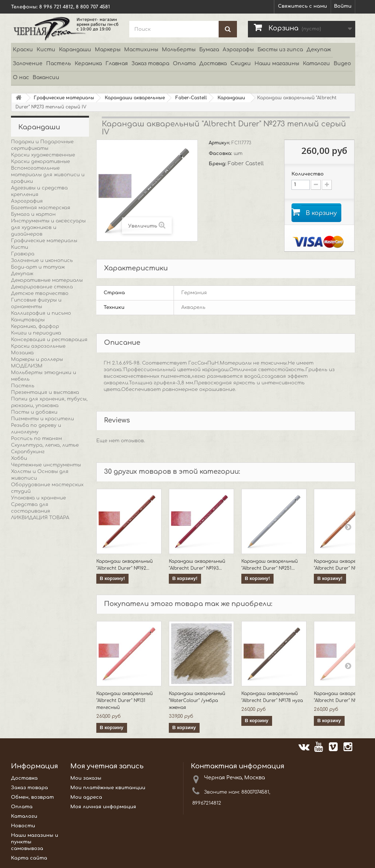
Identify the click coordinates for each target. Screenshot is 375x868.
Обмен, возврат (32, 798)
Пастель (59, 64)
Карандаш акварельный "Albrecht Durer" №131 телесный (125, 701)
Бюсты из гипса (280, 50)
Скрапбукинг (28, 452)
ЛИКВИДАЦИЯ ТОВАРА (40, 518)
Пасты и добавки (34, 412)
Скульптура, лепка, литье (45, 445)
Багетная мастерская (41, 208)
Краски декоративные (40, 162)
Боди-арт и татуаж (38, 267)
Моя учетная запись (107, 767)
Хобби (19, 458)
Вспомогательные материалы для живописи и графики (48, 175)
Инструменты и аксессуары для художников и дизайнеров (48, 228)
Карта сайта (29, 858)
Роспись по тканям (36, 439)
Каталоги (316, 64)
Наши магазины (277, 64)
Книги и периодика (36, 333)
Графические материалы (44, 241)
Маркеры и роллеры (37, 359)
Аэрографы (238, 50)
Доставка (213, 64)
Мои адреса (86, 798)
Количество (308, 174)
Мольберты (179, 50)
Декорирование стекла (42, 287)
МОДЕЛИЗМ (27, 366)
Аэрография (27, 201)
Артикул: (220, 143)
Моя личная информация (103, 807)
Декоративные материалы (47, 280)
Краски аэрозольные (38, 346)
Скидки (241, 64)
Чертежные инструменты (46, 465)
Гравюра (23, 254)
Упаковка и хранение (38, 498)
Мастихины (141, 50)
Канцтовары (28, 320)
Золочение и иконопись (42, 261)
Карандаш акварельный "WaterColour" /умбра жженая (197, 701)
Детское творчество (40, 293)
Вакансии (46, 77)
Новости (23, 826)
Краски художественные (43, 155)
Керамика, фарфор (35, 326)
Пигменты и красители (42, 419)
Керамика (88, 64)
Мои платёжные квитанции (108, 788)
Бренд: (218, 164)
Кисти (46, 50)
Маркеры (108, 50)
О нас (21, 77)
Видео (342, 64)
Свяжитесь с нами (302, 6)
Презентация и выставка (45, 392)
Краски (23, 50)
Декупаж (319, 50)
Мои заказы (86, 779)
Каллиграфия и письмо (41, 313)
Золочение (28, 64)
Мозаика (22, 353)
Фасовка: (221, 154)
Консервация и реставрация (49, 340)
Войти (343, 6)
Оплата (184, 64)
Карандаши (75, 50)
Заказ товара (150, 64)
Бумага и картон (33, 214)
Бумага (209, 50)
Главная (117, 64)
